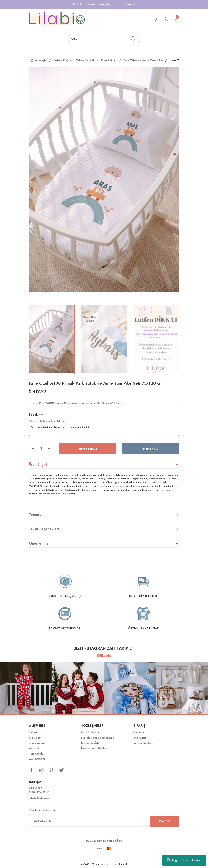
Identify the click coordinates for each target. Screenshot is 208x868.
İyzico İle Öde (90, 743)
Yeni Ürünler (37, 754)
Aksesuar (35, 748)
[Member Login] (165, 19)
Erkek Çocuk (37, 743)
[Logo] (57, 19)
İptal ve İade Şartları (94, 748)
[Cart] (176, 19)
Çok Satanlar (37, 759)
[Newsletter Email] (104, 822)
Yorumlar (36, 515)
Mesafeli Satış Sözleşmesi (98, 738)
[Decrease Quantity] (33, 448)
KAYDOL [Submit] (165, 822)
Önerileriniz (39, 543)
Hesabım (139, 732)
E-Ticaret (96, 865)
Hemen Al (151, 448)
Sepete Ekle (88, 448)
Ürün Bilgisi (38, 464)
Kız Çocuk (35, 738)
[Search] (104, 39)
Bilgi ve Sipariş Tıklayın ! (184, 860)
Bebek (33, 732)
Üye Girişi (140, 738)
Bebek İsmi (37, 415)
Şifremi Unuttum (143, 743)
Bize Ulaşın (36, 788)
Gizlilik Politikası (91, 732)
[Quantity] (41, 448)
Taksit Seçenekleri (44, 529)
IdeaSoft (84, 865)
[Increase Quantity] (49, 448)
